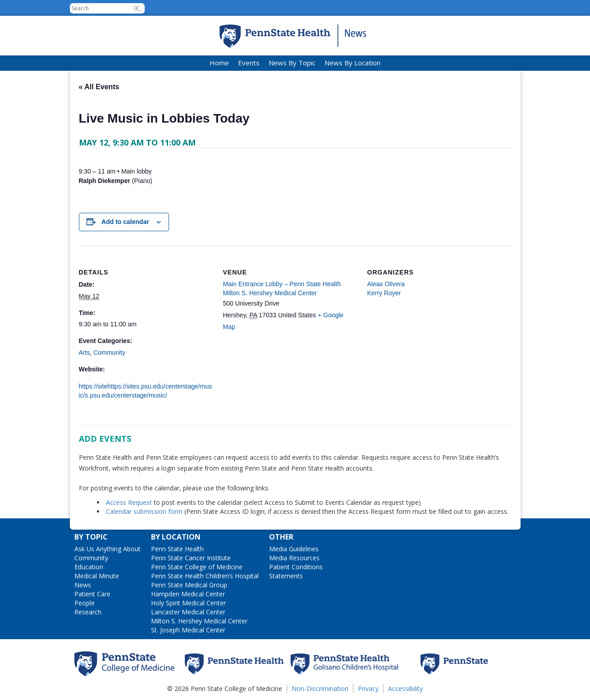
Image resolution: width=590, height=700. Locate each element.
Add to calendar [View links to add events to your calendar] (125, 222)
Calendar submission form (144, 511)
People (85, 603)
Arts (85, 352)
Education (89, 567)
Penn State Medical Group (189, 585)
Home (219, 63)
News (83, 585)
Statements (286, 576)
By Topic (91, 537)
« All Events (99, 87)
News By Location (352, 63)
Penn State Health (177, 549)
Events (249, 63)
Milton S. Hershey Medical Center (199, 621)
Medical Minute (97, 576)
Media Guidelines (294, 549)
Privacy (368, 689)
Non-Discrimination (320, 689)
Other (281, 537)
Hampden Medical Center (188, 594)
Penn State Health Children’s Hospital (205, 576)
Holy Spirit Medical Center (188, 603)
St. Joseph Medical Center (188, 630)
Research (88, 612)
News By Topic (292, 63)
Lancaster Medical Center (188, 612)
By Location (176, 537)
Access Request (130, 502)
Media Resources (294, 558)
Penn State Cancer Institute (191, 558)
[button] (138, 8)
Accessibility (405, 689)
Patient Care (92, 594)
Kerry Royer (384, 293)
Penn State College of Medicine (197, 567)
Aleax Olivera (386, 284)
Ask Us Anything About (107, 549)
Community (109, 352)
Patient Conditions (296, 567)
